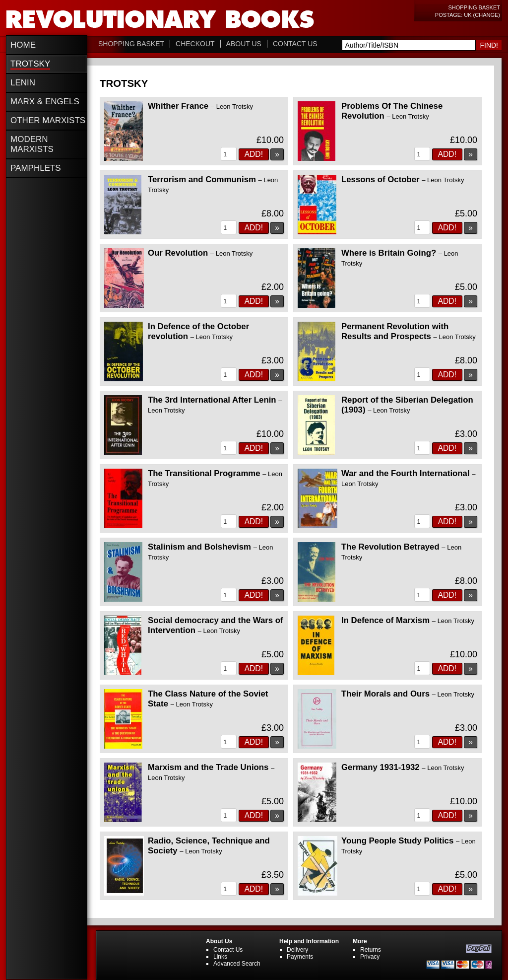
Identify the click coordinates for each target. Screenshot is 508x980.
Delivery (297, 950)
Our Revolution (200, 253)
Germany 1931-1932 (403, 767)
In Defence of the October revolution (198, 331)
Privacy (370, 957)
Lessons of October (403, 179)
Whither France (200, 106)
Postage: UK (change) (468, 15)
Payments (300, 957)
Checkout (195, 44)
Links (220, 957)
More (360, 941)
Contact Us (295, 44)
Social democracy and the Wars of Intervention (216, 625)
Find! (489, 45)
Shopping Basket (474, 7)
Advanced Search (237, 964)
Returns (371, 950)
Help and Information (309, 941)
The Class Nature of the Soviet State (208, 699)
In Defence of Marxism (408, 620)
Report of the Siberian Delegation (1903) (407, 405)
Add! (254, 154)
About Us (244, 44)
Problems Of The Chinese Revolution (392, 111)
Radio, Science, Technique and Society (209, 846)
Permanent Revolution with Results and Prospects (409, 331)
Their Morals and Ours (408, 694)
